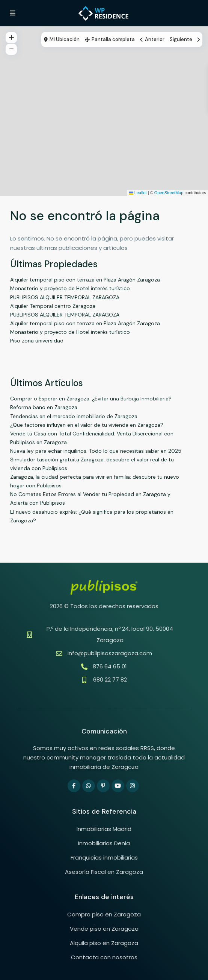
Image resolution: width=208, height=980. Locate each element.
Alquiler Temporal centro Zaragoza (53, 306)
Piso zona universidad (37, 341)
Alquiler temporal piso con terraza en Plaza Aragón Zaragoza (85, 280)
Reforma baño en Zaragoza (44, 407)
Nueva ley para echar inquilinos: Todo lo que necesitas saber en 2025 (96, 451)
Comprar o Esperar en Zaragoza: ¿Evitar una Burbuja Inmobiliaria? (91, 399)
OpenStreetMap (169, 193)
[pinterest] (103, 786)
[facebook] (74, 786)
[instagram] (133, 786)
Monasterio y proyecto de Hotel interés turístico (70, 288)
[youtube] (118, 786)
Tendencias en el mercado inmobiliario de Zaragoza (74, 416)
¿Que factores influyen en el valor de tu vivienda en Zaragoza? (87, 425)
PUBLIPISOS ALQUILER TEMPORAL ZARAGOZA (65, 297)
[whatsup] (89, 786)
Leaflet (138, 193)
